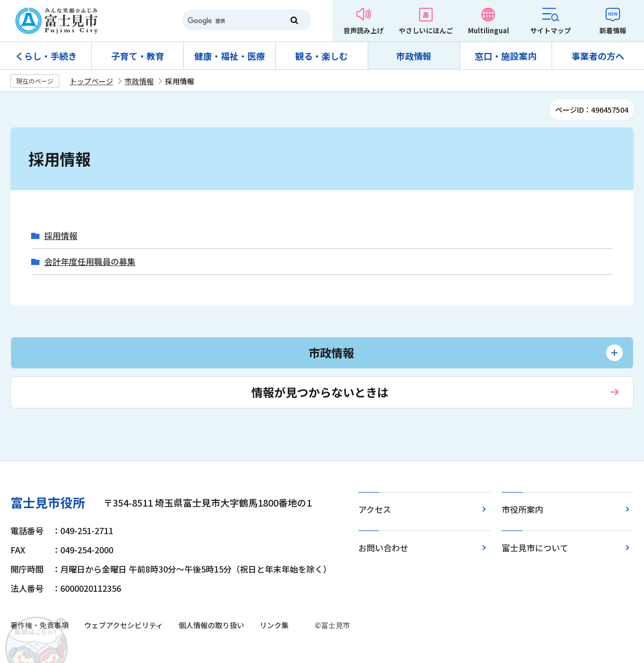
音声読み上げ (364, 30)
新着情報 (613, 30)
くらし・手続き (46, 56)
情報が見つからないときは (320, 392)
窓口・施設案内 (506, 56)
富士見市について (535, 548)
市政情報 (414, 56)
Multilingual (488, 30)
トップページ (91, 81)
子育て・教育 (138, 56)
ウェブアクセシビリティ (124, 625)
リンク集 (274, 625)
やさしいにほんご (426, 30)
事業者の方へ (598, 56)
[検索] (229, 21)
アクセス (375, 509)
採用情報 (61, 236)
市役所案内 (522, 509)
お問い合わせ (383, 548)
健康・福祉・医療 (230, 56)
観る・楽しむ (321, 56)
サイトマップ (551, 30)
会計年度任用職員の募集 (90, 262)
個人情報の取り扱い (211, 625)
